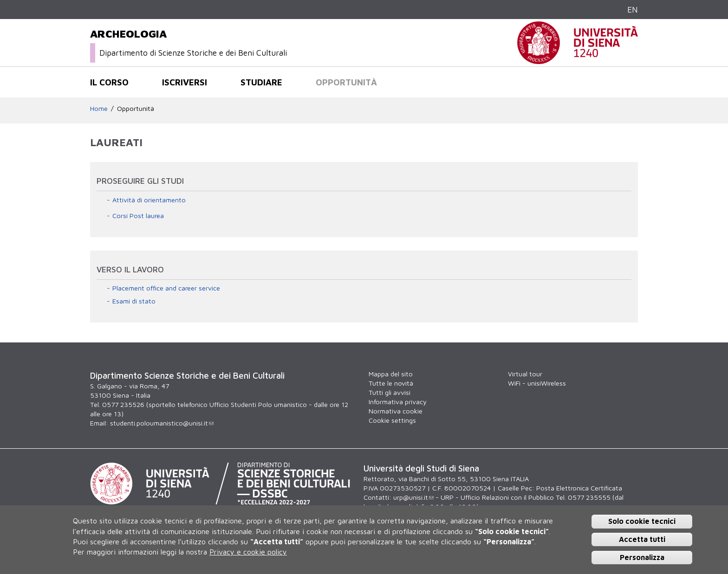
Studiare (261, 82)
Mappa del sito (391, 374)
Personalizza (642, 557)
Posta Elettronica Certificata (579, 488)
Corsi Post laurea (138, 216)
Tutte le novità (391, 383)
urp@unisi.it (413, 497)
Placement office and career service (166, 288)
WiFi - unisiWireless (537, 383)
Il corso (109, 82)
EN (633, 10)
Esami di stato (134, 301)
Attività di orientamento (149, 200)
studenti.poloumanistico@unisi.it (162, 423)
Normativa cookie (396, 411)
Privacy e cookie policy (248, 552)
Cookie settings (392, 420)
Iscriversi (185, 82)
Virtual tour (525, 374)
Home (99, 108)
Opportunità (346, 82)
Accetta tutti (642, 539)
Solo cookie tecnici (642, 521)
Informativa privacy (398, 402)
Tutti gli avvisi (390, 392)
